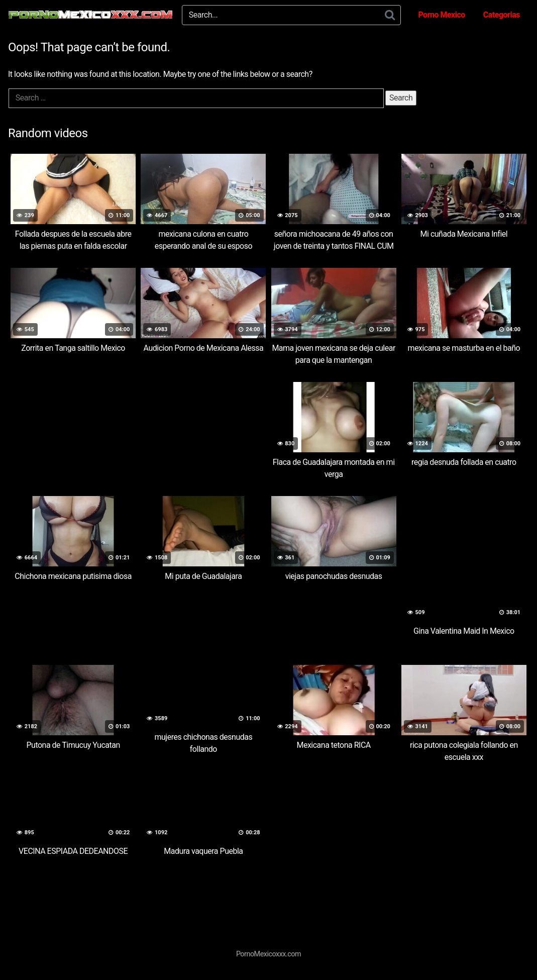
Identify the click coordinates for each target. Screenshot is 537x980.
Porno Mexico (441, 15)
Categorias (502, 15)
